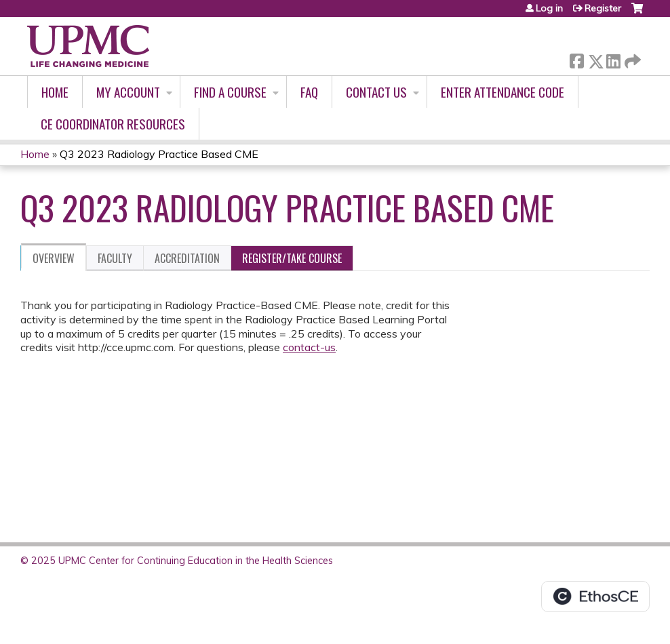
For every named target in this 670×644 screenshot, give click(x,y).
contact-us (309, 347)
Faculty (115, 258)
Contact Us (376, 92)
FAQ (309, 92)
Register (603, 8)
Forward (631, 59)
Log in (549, 8)
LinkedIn (613, 59)
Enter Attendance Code (502, 92)
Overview (54, 258)
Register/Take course (292, 258)
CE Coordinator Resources (113, 124)
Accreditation (187, 258)
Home (55, 92)
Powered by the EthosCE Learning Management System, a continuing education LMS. (595, 597)
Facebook (576, 59)
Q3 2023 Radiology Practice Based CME (159, 154)
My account (128, 92)
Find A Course (230, 92)
